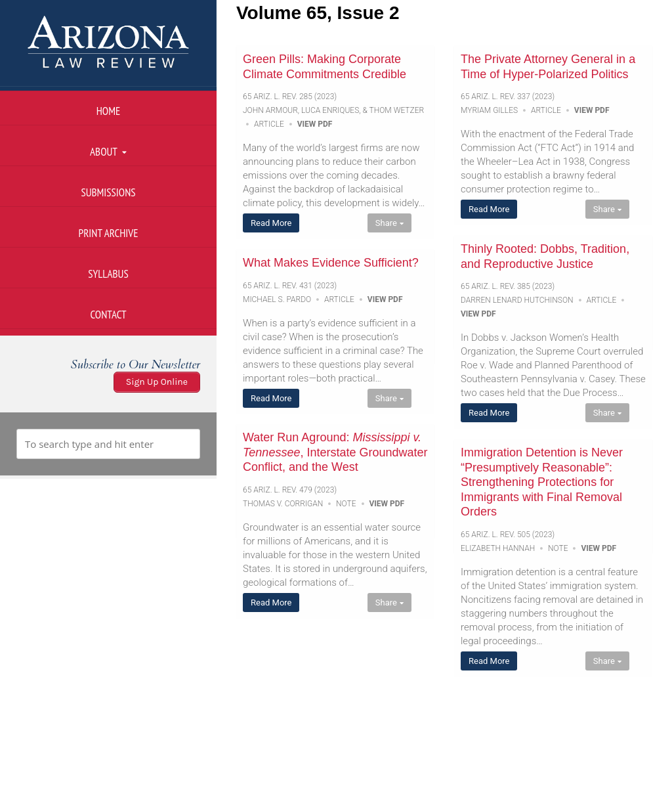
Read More (271, 223)
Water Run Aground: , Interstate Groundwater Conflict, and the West (335, 452)
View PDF (315, 124)
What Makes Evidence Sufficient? (331, 263)
